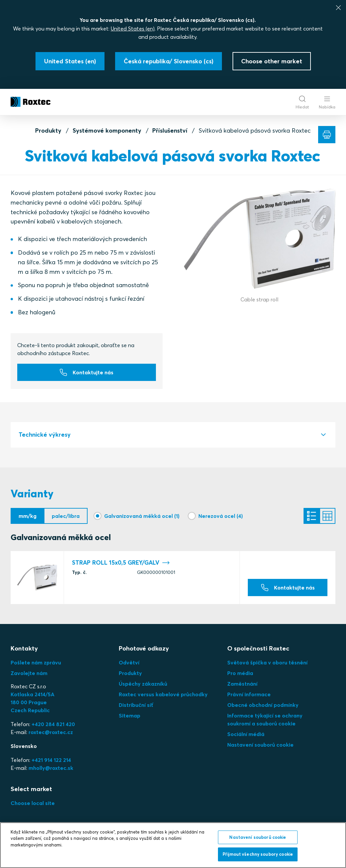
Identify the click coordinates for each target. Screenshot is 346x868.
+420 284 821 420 (53, 724)
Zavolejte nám (29, 673)
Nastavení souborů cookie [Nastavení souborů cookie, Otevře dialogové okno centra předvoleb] (258, 837)
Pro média (240, 673)
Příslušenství (170, 130)
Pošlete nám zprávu (36, 662)
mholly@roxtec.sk (51, 768)
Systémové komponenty (107, 130)
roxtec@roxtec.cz (51, 732)
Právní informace (249, 694)
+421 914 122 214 (51, 760)
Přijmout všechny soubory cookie (258, 854)
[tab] (173, 435)
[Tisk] (327, 135)
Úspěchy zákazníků (143, 684)
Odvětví (129, 662)
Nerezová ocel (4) (221, 516)
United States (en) (133, 29)
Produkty (48, 130)
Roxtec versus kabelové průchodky (163, 694)
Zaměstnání (242, 684)
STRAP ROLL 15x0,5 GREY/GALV (121, 563)
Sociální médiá (246, 734)
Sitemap (130, 715)
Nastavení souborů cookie (260, 745)
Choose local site (33, 803)
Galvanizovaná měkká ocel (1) (142, 516)
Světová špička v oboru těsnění (267, 662)
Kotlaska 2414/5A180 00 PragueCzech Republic (33, 702)
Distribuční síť (136, 705)
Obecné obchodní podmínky (263, 705)
